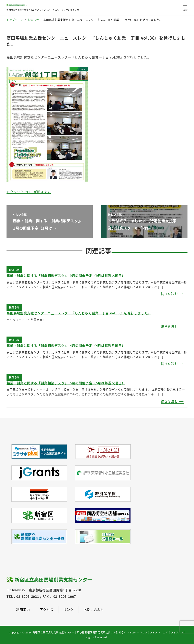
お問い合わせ (94, 609)
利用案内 (23, 609)
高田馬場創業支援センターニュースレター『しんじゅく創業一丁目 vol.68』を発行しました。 (79, 313)
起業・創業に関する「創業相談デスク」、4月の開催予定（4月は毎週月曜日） (66, 345)
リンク (68, 609)
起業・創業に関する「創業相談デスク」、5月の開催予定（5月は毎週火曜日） (66, 383)
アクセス (47, 609)
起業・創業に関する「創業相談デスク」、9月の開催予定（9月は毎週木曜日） (66, 276)
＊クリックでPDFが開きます (29, 192)
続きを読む (169, 294)
